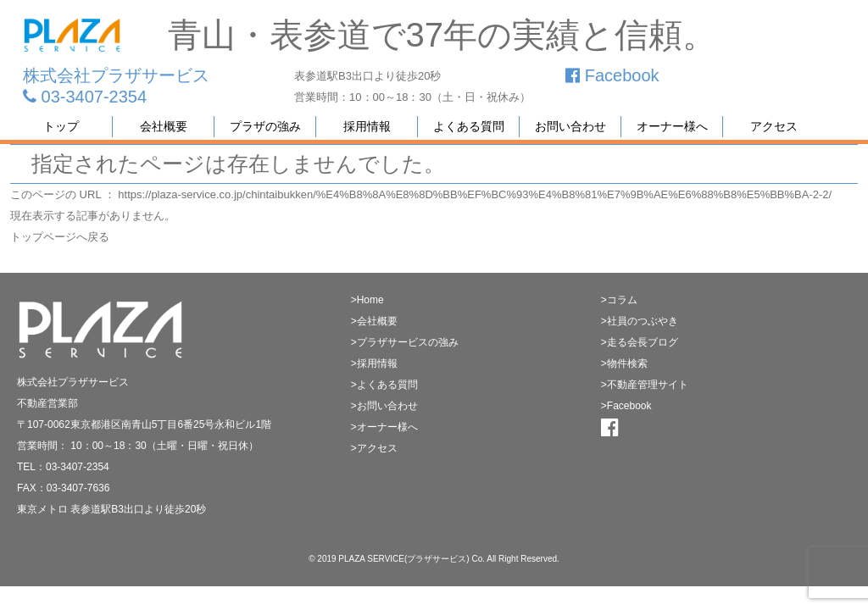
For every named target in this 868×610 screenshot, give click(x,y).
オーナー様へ (672, 126)
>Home (367, 300)
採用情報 (367, 126)
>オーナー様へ (384, 427)
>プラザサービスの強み (405, 342)
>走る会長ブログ (640, 342)
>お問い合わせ (384, 406)
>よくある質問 (384, 385)
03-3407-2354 (85, 97)
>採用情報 (374, 363)
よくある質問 (469, 126)
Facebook (612, 75)
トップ (61, 126)
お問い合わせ (570, 126)
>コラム (619, 300)
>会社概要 (374, 321)
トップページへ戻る (60, 237)
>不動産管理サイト (645, 385)
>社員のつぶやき (640, 321)
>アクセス (374, 448)
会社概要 (164, 126)
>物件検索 (624, 363)
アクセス (774, 126)
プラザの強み (265, 126)
